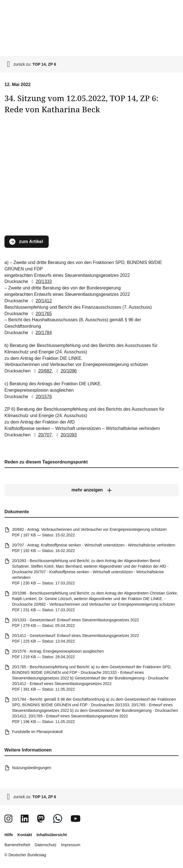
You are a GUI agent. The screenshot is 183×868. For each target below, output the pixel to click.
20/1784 (41, 333)
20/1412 (41, 301)
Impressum (71, 845)
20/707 (42, 435)
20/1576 (41, 397)
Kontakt (25, 835)
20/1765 (41, 314)
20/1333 (41, 282)
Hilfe (9, 835)
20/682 (42, 371)
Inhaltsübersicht (51, 835)
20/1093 (65, 435)
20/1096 (65, 371)
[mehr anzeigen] (91, 490)
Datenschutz (46, 845)
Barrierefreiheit (17, 845)
